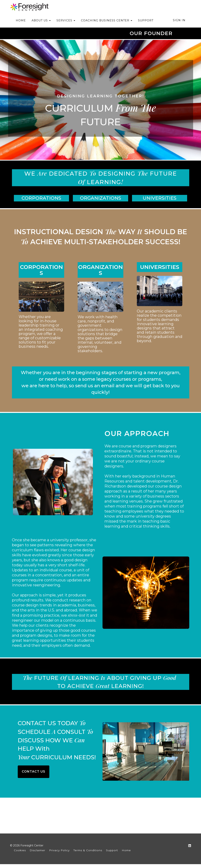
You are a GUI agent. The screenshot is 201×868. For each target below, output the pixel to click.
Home (126, 850)
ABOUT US (41, 20)
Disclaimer (37, 850)
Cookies (20, 850)
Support (112, 850)
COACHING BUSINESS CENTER (107, 20)
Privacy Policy (59, 850)
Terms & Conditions (88, 850)
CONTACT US (34, 772)
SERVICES (66, 20)
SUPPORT (146, 20)
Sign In (179, 20)
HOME (21, 20)
